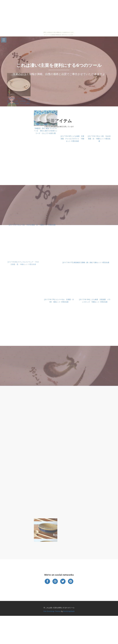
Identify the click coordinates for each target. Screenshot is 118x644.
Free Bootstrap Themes (52, 611)
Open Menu (4, 40)
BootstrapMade (69, 611)
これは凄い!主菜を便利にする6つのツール (59, 65)
